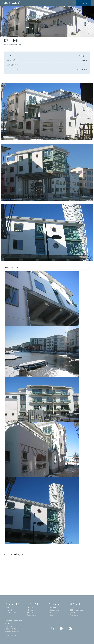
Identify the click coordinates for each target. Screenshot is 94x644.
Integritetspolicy (11, 635)
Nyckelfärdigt (53, 607)
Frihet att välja (54, 610)
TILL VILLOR (84, 3)
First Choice (53, 612)
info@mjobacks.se (12, 632)
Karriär (72, 612)
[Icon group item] (52, 629)
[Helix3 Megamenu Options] (74, 2)
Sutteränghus (32, 615)
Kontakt (8, 607)
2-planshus (31, 612)
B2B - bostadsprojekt (78, 610)
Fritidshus (52, 615)
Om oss (73, 607)
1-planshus (31, 607)
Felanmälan (74, 615)
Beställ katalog (11, 612)
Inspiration (9, 615)
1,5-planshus (32, 610)
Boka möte (9, 610)
